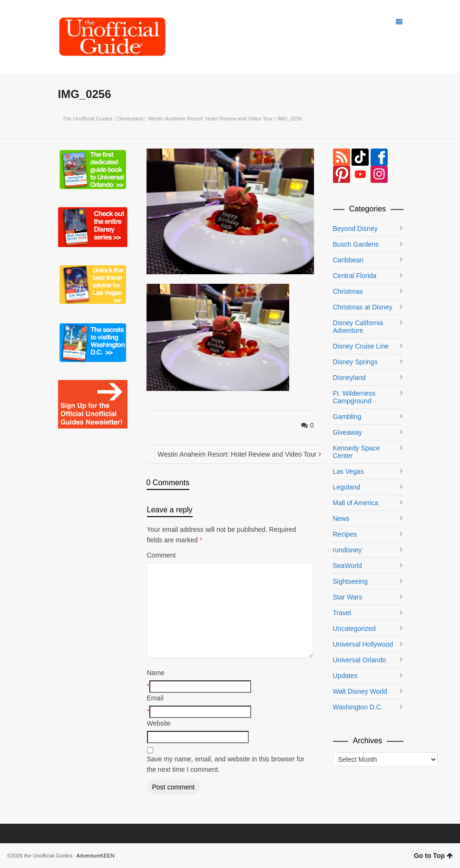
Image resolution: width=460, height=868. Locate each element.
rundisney (347, 550)
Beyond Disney (355, 229)
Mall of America (356, 503)
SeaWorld (347, 566)
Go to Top (433, 856)
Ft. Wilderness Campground (354, 397)
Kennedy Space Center (357, 452)
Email (155, 698)
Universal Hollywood (363, 644)
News (341, 519)
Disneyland (130, 119)
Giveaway (347, 432)
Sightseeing (350, 581)
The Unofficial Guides (88, 119)
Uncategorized (354, 629)
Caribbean (348, 260)
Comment (161, 555)
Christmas (348, 291)
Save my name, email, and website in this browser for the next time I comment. (226, 764)
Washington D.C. (358, 707)
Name (156, 673)
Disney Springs (355, 362)
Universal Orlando (360, 660)
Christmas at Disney (363, 307)
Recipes (345, 534)
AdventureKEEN (96, 856)
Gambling (347, 417)
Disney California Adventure (358, 327)
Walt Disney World (360, 691)
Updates (345, 676)
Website (159, 723)
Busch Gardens (356, 244)
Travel (342, 613)
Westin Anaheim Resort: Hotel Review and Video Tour (210, 119)
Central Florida (355, 276)
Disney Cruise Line (361, 346)
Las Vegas (348, 471)
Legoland (347, 487)
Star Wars (348, 597)
